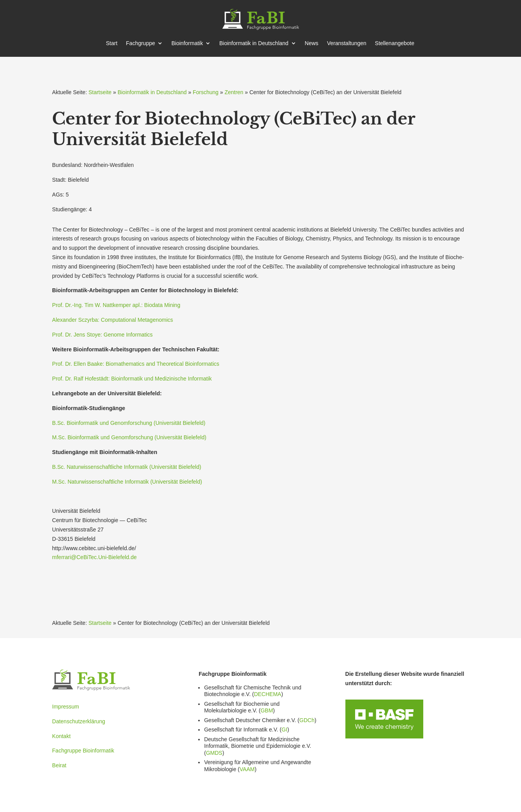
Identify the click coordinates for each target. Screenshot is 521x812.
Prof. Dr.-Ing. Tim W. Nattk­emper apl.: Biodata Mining (116, 305)
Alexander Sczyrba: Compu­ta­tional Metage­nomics (113, 320)
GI (284, 730)
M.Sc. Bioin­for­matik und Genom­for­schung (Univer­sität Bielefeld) (129, 437)
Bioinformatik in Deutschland (152, 92)
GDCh (307, 720)
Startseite (100, 92)
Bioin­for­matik (187, 43)
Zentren (234, 92)
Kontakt (61, 736)
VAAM (247, 769)
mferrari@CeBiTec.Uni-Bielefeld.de (94, 557)
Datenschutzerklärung (79, 721)
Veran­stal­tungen (347, 43)
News (312, 43)
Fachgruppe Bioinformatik (83, 751)
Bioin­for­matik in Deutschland (254, 43)
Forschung (206, 92)
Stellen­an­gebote (395, 43)
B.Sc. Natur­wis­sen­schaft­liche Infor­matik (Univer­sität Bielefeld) (127, 467)
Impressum (66, 707)
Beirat (59, 765)
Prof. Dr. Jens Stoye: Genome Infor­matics (102, 335)
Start (112, 43)
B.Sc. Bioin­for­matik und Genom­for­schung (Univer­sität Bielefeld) (129, 423)
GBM (267, 710)
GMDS (214, 753)
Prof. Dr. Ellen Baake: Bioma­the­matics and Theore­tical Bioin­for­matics (136, 364)
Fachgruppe (141, 43)
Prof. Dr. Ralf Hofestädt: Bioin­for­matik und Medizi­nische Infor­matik (132, 379)
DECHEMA (268, 694)
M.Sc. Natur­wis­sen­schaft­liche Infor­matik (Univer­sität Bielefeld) (127, 482)
